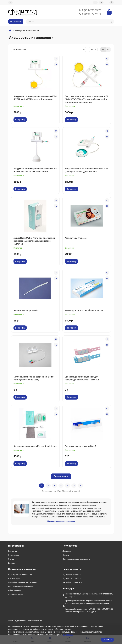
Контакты (12, 551)
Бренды (12, 563)
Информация (16, 546)
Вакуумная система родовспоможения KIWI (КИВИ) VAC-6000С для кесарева (86, 170)
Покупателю (70, 546)
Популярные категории (22, 569)
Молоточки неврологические (21, 586)
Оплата (66, 555)
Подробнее (68, 635)
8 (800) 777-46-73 (90, 14)
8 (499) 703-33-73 (90, 10)
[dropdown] (10, 2)
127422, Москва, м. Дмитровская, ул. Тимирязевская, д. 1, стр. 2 (89, 595)
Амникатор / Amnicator (76, 238)
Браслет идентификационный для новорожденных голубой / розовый (82, 378)
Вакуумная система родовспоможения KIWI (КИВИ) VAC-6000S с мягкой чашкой (35, 170)
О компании (13, 555)
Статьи (11, 559)
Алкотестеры (14, 578)
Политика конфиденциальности (76, 559)
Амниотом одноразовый (26, 310)
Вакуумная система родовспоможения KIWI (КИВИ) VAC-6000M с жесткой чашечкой (35, 98)
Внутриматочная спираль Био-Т (80, 446)
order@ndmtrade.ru (74, 582)
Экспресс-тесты (15, 594)
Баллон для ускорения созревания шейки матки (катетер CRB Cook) (34, 378)
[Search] (70, 22)
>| (80, 486)
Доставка (67, 551)
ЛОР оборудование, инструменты (23, 582)
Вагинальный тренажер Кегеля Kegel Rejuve (35, 446)
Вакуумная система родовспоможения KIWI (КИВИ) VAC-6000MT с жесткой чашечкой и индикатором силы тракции (86, 99)
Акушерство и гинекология (20, 574)
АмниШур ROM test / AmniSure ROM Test (84, 310)
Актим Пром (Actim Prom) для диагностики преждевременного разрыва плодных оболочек (34, 241)
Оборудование (15, 590)
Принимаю (107, 640)
